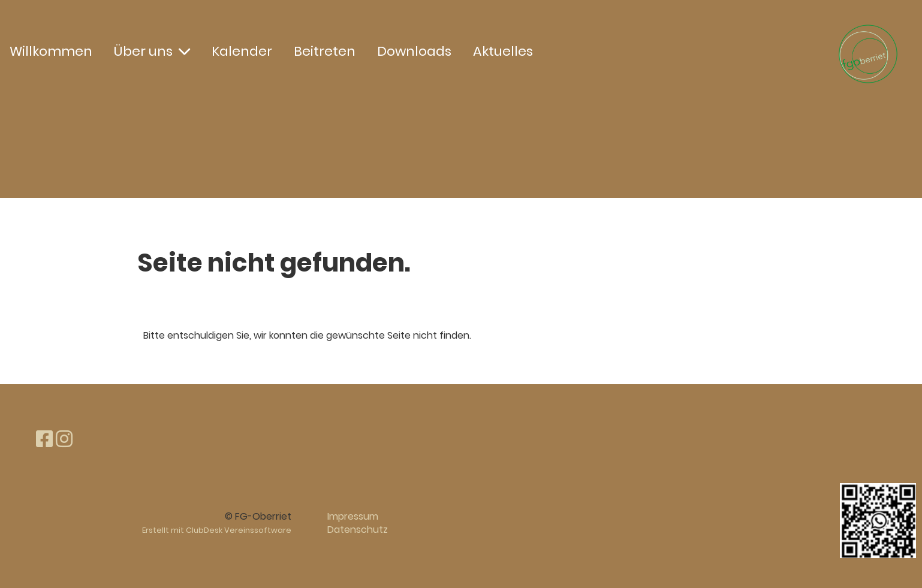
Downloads (414, 51)
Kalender (242, 51)
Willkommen (51, 51)
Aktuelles (503, 51)
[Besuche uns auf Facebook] (44, 439)
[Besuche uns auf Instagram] (64, 439)
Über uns (152, 51)
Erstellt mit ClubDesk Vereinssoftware (217, 530)
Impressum (353, 516)
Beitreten (325, 51)
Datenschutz (358, 530)
